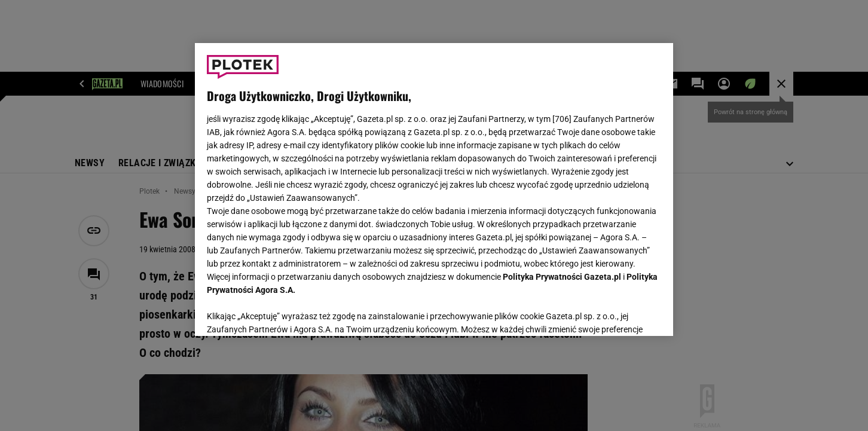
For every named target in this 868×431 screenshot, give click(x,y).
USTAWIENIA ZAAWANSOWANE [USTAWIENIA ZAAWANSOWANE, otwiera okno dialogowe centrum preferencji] (285, 312)
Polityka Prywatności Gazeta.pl (562, 277)
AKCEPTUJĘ (621, 313)
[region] (434, 189)
